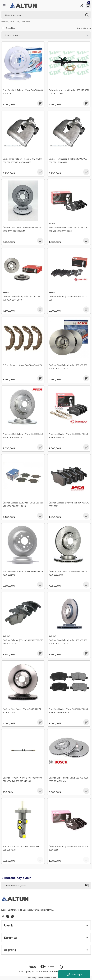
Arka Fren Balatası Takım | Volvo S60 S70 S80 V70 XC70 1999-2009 (68, 229)
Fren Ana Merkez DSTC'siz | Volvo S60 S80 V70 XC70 (21, 848)
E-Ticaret (40, 978)
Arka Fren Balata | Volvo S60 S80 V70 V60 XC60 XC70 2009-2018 (68, 711)
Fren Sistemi (25, 22)
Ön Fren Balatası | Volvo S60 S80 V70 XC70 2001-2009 (69, 504)
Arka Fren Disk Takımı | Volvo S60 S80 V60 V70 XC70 (23, 92)
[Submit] (88, 886)
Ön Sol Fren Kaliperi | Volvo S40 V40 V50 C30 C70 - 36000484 (68, 161)
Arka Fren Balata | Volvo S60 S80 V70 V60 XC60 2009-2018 (68, 436)
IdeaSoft (31, 978)
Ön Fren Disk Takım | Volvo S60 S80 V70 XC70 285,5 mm (68, 573)
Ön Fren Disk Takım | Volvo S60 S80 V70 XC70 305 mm (22, 711)
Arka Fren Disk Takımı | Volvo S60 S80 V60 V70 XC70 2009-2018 (23, 436)
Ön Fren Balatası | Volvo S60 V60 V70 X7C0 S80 (69, 298)
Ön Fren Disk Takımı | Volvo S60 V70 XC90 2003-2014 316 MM (69, 779)
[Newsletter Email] (46, 886)
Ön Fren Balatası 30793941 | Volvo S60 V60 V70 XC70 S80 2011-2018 (23, 504)
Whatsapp (74, 974)
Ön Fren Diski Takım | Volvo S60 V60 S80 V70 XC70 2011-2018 (22, 298)
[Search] (46, 15)
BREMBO (53, 224)
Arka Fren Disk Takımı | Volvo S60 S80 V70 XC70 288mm (23, 573)
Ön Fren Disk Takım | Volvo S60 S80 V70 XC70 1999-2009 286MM (22, 229)
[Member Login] (82, 6)
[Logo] (24, 6)
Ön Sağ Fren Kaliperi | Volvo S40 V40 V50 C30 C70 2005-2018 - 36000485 (22, 161)
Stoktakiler (10, 28)
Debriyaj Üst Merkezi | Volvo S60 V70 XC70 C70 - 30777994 (69, 92)
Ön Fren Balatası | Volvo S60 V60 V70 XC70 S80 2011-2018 (23, 642)
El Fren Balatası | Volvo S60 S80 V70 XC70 (22, 365)
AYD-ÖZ (6, 636)
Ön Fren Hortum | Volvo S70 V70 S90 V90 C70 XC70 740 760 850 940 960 (22, 779)
